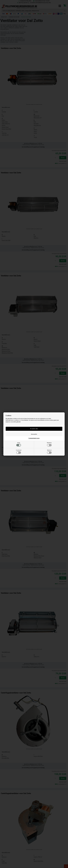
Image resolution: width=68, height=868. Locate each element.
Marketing (49, 444)
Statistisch (49, 452)
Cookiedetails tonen (34, 438)
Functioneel (19, 452)
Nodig (19, 444)
